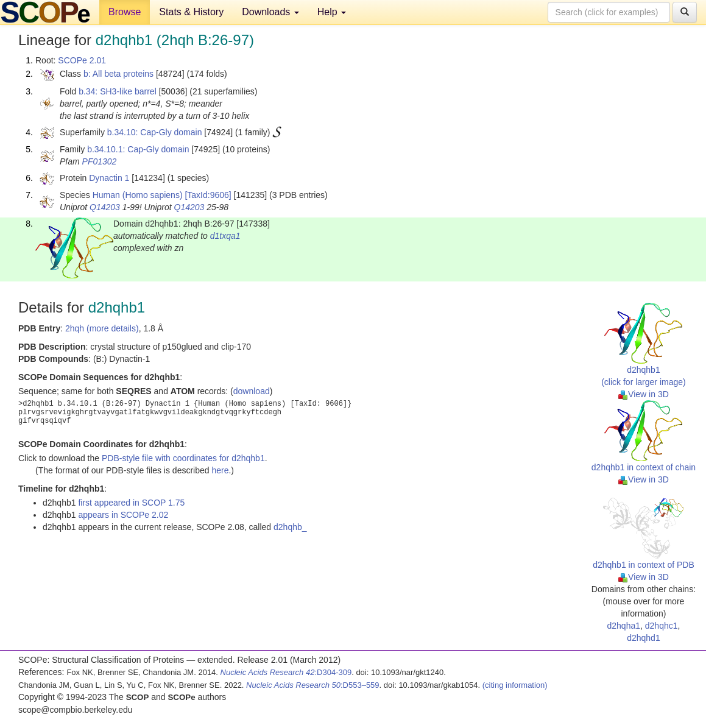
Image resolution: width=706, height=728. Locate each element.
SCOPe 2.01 (82, 60)
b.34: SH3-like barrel (118, 91)
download (252, 391)
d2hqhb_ (290, 527)
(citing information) (515, 685)
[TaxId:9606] (208, 195)
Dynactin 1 (109, 178)
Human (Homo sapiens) (138, 195)
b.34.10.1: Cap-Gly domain (138, 149)
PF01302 (100, 161)
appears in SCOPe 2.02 (123, 515)
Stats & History (191, 12)
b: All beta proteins (118, 74)
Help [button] (332, 12)
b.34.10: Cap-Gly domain (155, 132)
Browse (125, 12)
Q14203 (105, 207)
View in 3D (644, 394)
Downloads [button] (270, 12)
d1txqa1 (225, 236)
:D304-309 (286, 672)
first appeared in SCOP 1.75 (131, 503)
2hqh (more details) (102, 328)
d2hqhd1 (644, 638)
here (220, 470)
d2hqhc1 (662, 626)
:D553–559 (313, 685)
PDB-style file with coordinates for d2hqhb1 (183, 458)
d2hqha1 (624, 626)
